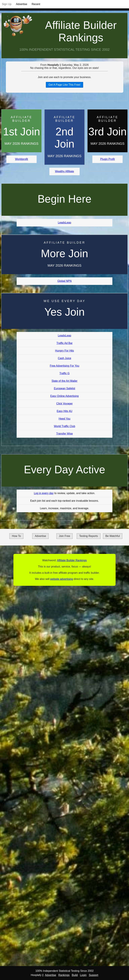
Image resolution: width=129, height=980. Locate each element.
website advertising (61, 579)
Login (83, 975)
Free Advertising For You (64, 366)
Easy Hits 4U (64, 411)
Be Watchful (113, 536)
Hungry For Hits (64, 351)
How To (16, 536)
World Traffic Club (65, 426)
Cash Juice (64, 358)
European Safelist (64, 388)
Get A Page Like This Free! (65, 85)
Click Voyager (64, 404)
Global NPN (64, 281)
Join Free (65, 536)
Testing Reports (89, 536)
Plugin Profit (107, 159)
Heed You (64, 419)
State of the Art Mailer (64, 381)
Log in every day (44, 493)
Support (94, 975)
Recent (36, 4)
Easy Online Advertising (65, 396)
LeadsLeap (64, 223)
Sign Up (7, 4)
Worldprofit (21, 159)
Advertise (22, 4)
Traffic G (64, 373)
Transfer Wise (65, 434)
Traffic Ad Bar (64, 343)
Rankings (64, 975)
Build (75, 975)
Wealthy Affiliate (64, 171)
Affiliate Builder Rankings (81, 31)
